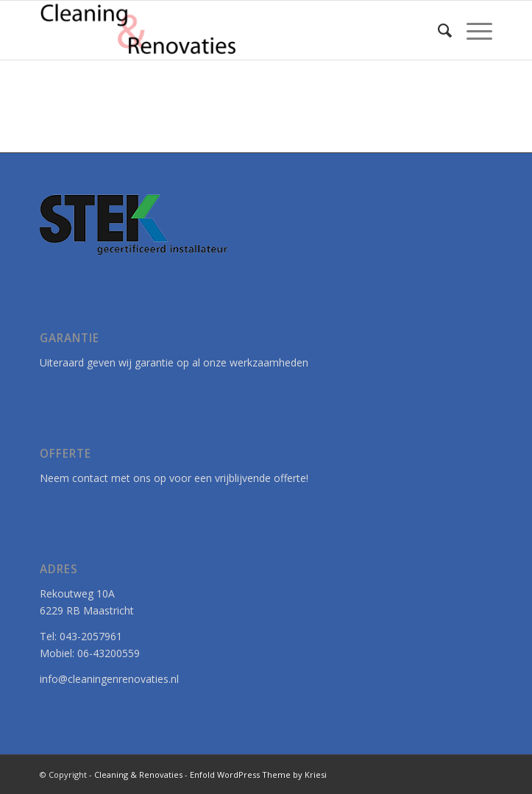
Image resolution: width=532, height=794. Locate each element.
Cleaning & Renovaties (138, 774)
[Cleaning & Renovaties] (221, 30)
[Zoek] (437, 30)
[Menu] (472, 30)
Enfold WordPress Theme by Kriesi (258, 774)
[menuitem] (437, 30)
